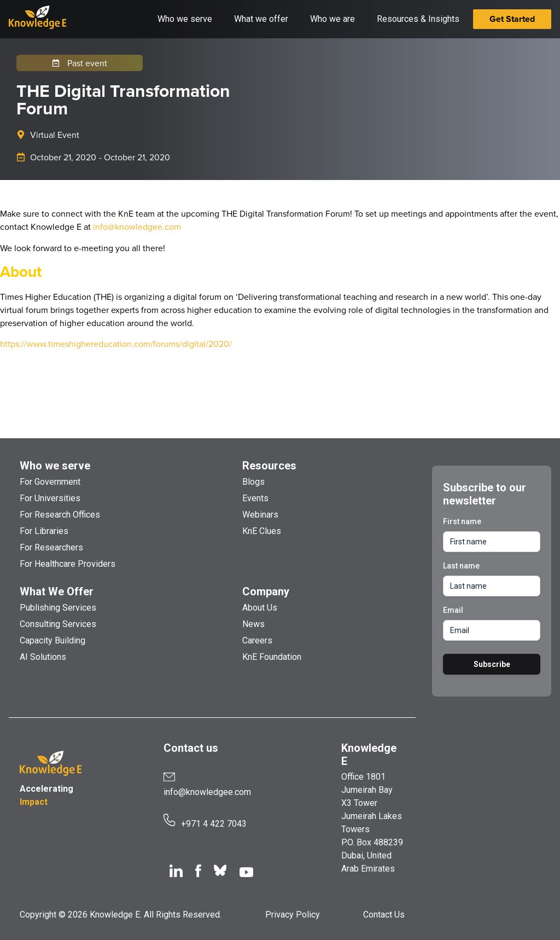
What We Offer (57, 591)
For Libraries (44, 531)
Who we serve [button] (185, 19)
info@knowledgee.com (137, 227)
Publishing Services (58, 608)
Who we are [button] (332, 19)
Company (266, 591)
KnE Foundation (272, 657)
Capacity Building (52, 640)
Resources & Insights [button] (418, 19)
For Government (50, 482)
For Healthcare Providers (68, 564)
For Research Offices (60, 515)
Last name (461, 566)
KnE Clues (262, 531)
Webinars (260, 515)
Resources (269, 466)
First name (462, 521)
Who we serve (55, 466)
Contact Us (384, 915)
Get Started (512, 19)
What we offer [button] (261, 19)
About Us (260, 608)
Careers (257, 640)
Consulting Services (58, 624)
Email (453, 610)
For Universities (50, 498)
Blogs (253, 482)
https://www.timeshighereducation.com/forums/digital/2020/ (116, 344)
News (253, 624)
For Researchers (51, 547)
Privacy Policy (293, 915)
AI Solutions (43, 657)
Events (255, 498)
